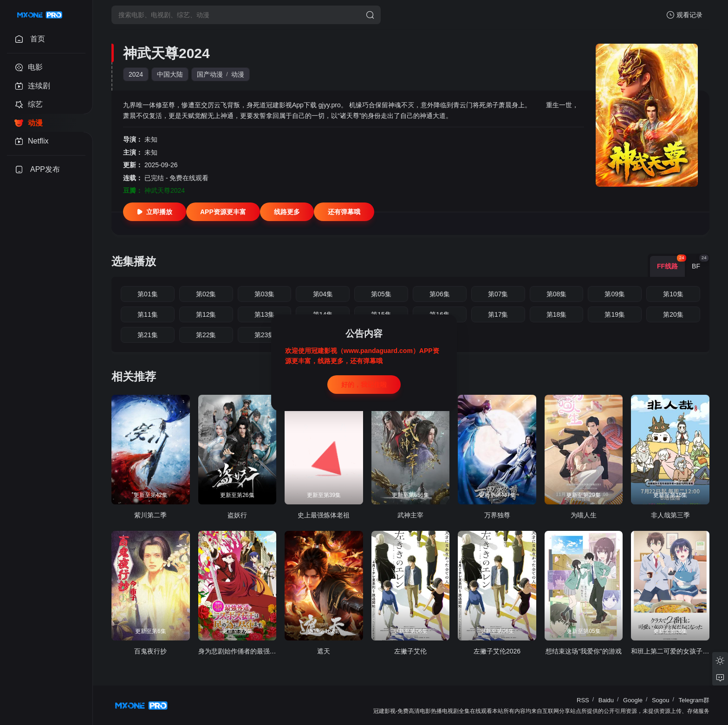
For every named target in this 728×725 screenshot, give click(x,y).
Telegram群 (694, 700)
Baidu (606, 700)
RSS (583, 700)
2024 (136, 74)
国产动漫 (210, 74)
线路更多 (287, 212)
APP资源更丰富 (223, 212)
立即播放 (155, 212)
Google (633, 700)
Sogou (661, 700)
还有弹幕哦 (344, 212)
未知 (151, 139)
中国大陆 (170, 74)
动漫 (238, 74)
